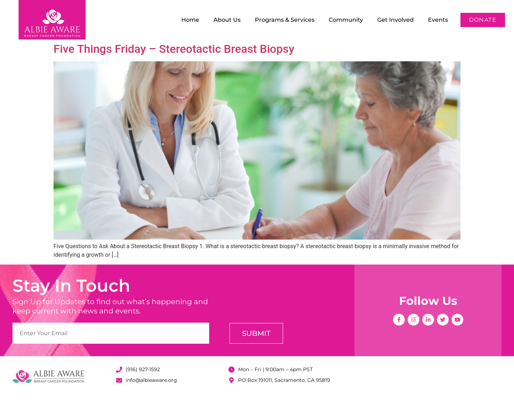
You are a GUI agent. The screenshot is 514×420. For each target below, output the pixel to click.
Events (438, 20)
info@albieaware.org (151, 403)
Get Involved (395, 20)
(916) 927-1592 (143, 393)
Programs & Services (285, 20)
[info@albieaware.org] (119, 403)
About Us (227, 20)
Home (190, 20)
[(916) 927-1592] (119, 393)
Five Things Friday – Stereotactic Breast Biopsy (174, 72)
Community (346, 20)
